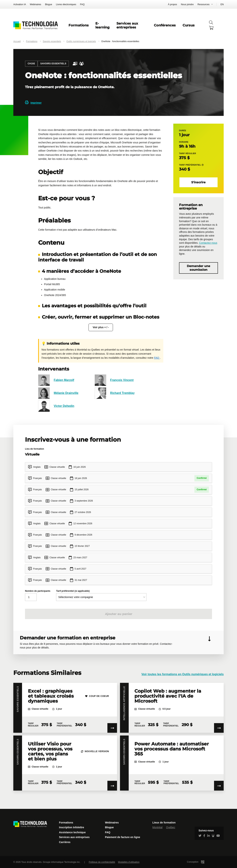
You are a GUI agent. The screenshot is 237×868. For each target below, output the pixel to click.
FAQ (82, 4)
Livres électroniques (66, 4)
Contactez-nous (208, 243)
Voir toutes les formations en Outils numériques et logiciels (183, 674)
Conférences (165, 25)
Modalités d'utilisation (129, 862)
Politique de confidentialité (102, 862)
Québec (171, 827)
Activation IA (20, 4)
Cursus (189, 25)
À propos (172, 4)
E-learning (102, 25)
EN (222, 4)
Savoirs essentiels (52, 41)
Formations (79, 25)
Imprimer (33, 103)
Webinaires (35, 4)
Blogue (49, 4)
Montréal (157, 827)
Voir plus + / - (101, 327)
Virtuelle (32, 454)
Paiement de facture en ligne (123, 837)
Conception (201, 862)
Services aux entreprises (127, 25)
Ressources (204, 4)
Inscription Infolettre (72, 827)
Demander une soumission (198, 268)
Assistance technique (72, 832)
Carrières (65, 842)
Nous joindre (187, 4)
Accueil (17, 41)
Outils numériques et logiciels (81, 41)
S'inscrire (198, 182)
